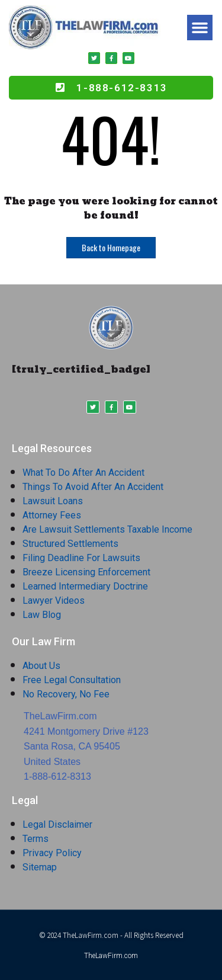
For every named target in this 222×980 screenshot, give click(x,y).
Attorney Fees (52, 515)
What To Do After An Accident (83, 473)
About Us (41, 666)
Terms (36, 839)
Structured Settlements (70, 544)
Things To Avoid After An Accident (93, 487)
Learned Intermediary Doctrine (85, 586)
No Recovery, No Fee (66, 694)
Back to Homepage (111, 247)
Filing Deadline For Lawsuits (81, 558)
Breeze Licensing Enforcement (86, 572)
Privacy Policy (52, 853)
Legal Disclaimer (57, 824)
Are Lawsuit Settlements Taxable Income (107, 529)
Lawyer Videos (54, 601)
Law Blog (42, 615)
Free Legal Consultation (72, 680)
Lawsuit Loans (53, 501)
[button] (200, 28)
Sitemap (40, 867)
